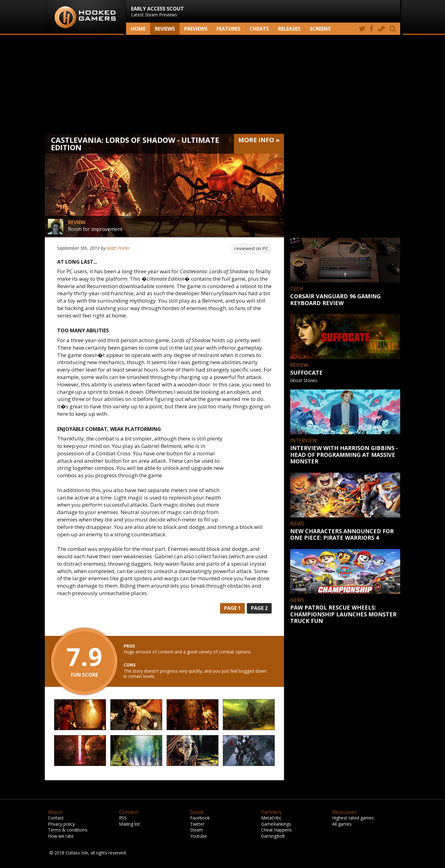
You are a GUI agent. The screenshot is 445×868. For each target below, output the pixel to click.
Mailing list (129, 824)
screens (320, 29)
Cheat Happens (276, 830)
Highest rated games (353, 818)
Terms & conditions (68, 830)
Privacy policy (61, 824)
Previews (196, 29)
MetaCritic (271, 818)
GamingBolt (273, 836)
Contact (56, 818)
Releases (289, 29)
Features (229, 29)
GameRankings (276, 824)
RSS (123, 818)
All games (342, 824)
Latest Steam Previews (157, 11)
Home (138, 29)
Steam (197, 830)
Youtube (198, 836)
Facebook (200, 818)
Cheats (259, 29)
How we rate (61, 836)
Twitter (197, 824)
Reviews (165, 29)
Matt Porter (119, 248)
